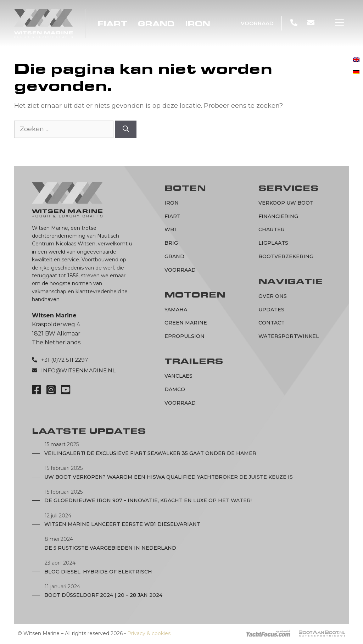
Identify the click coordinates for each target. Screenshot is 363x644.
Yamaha (176, 310)
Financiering (278, 216)
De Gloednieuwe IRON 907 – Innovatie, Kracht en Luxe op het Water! (148, 500)
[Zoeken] (126, 129)
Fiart (113, 24)
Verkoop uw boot (286, 203)
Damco (175, 389)
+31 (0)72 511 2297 (65, 360)
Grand (156, 24)
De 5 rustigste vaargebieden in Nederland (110, 548)
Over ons (273, 296)
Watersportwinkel (289, 336)
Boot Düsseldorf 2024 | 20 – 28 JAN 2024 (103, 595)
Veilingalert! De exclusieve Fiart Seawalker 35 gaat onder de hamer (150, 453)
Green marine (186, 323)
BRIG (171, 243)
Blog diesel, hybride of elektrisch (98, 572)
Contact (272, 323)
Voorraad (257, 23)
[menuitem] (356, 60)
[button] (339, 23)
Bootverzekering (286, 256)
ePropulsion (185, 336)
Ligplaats (273, 243)
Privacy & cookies (149, 633)
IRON (198, 24)
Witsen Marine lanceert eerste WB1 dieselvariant (122, 524)
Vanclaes (178, 376)
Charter (272, 229)
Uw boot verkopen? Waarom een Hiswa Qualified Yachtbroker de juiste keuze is (169, 477)
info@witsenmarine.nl (78, 370)
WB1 (170, 229)
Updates (271, 310)
